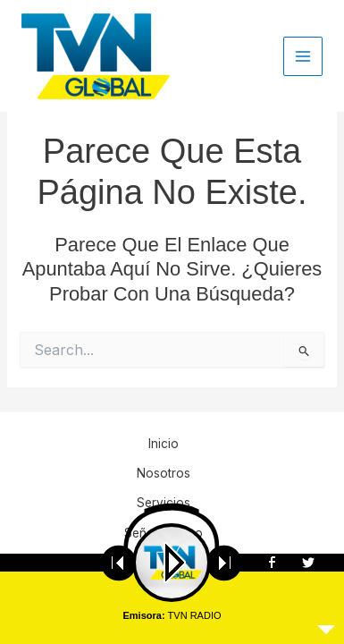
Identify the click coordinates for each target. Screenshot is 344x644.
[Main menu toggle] (303, 56)
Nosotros (164, 473)
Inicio (164, 444)
